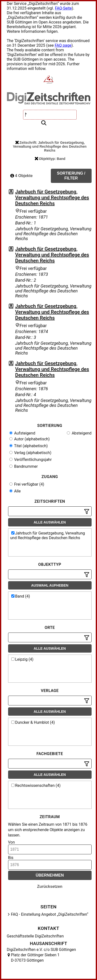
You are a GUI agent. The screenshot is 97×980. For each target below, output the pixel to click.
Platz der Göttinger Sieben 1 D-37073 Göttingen (35, 958)
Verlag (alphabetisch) (30, 453)
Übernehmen (50, 875)
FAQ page (63, 45)
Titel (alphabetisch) (29, 446)
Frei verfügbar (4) (27, 484)
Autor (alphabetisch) (30, 439)
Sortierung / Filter (71, 176)
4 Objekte (21, 176)
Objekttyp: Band (50, 159)
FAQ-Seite (63, 8)
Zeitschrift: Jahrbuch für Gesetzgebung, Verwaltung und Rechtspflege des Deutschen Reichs (50, 146)
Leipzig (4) (22, 659)
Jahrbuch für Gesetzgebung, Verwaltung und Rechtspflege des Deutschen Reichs (52, 198)
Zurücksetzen (50, 886)
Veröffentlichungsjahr (31, 460)
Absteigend (79, 433)
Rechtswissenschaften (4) (36, 785)
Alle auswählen (50, 522)
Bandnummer (24, 466)
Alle (15, 491)
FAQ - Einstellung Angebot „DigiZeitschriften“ (50, 914)
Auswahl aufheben (50, 585)
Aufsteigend (22, 433)
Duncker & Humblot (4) (33, 722)
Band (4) (21, 596)
